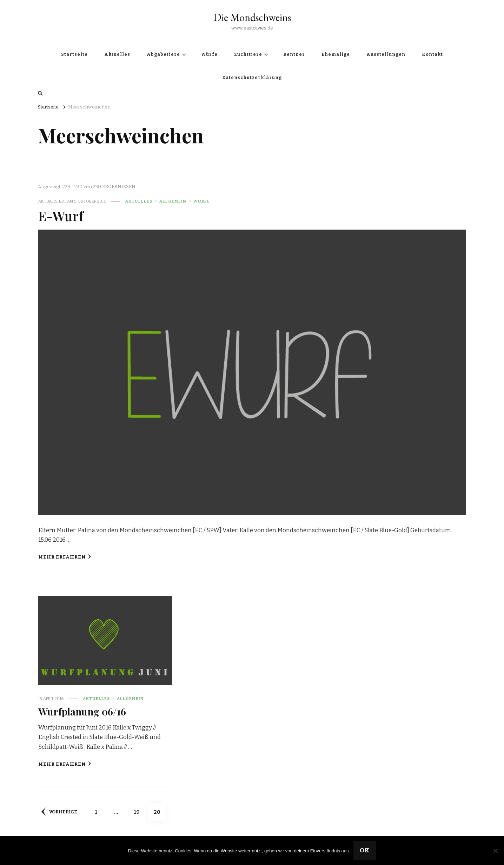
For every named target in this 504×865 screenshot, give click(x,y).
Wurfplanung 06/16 (82, 711)
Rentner (294, 54)
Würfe (209, 54)
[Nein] (495, 851)
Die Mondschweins (252, 17)
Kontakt (432, 54)
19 (140, 809)
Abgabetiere (163, 54)
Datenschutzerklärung (252, 78)
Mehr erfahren (65, 557)
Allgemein (173, 201)
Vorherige (59, 812)
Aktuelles (117, 54)
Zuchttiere (248, 54)
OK (365, 850)
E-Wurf (61, 216)
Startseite (74, 54)
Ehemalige (336, 54)
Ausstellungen (386, 54)
